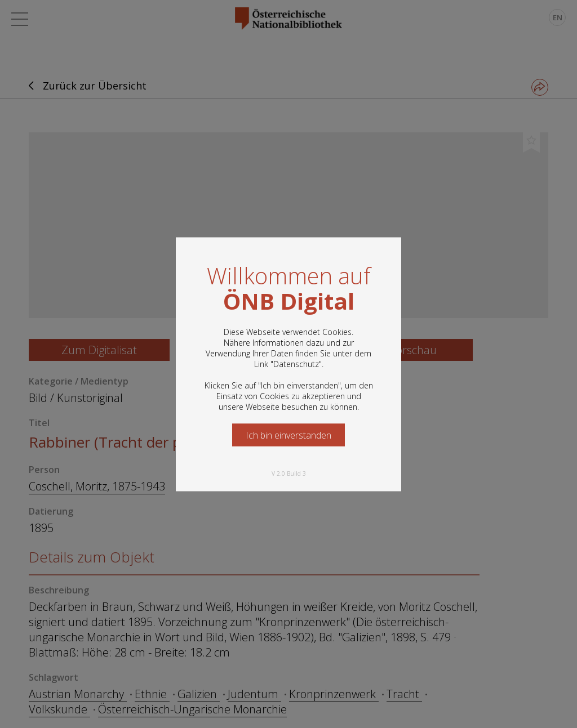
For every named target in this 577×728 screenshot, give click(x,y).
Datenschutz (296, 363)
